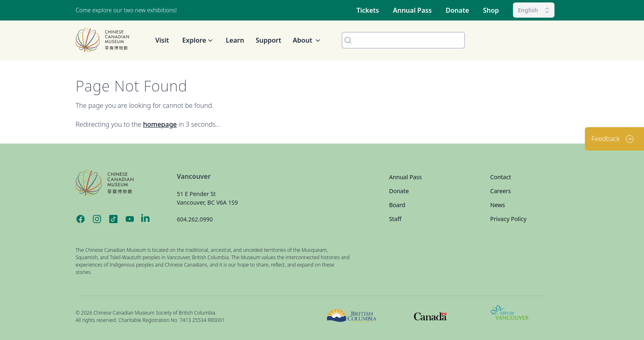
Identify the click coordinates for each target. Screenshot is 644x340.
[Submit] (346, 40)
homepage (160, 124)
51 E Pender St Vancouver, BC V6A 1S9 (207, 198)
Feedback (613, 139)
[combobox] (403, 40)
